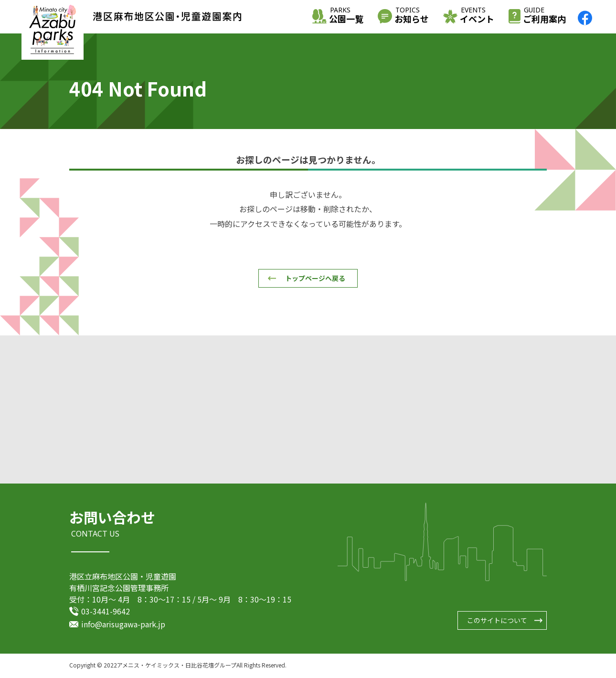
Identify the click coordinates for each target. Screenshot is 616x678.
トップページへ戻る (315, 278)
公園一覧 (346, 16)
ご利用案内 (544, 16)
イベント (477, 16)
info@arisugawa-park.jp (123, 625)
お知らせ (412, 16)
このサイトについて (497, 622)
